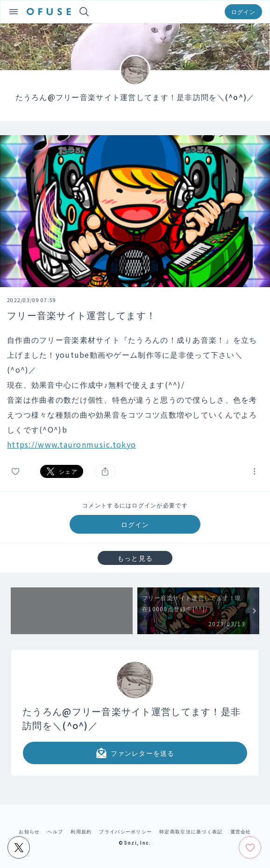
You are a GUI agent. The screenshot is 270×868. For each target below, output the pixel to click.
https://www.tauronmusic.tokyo (71, 444)
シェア (62, 471)
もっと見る (135, 558)
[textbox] (135, 392)
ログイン (243, 11)
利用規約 (81, 831)
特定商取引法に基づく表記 (191, 831)
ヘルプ (55, 831)
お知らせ (29, 831)
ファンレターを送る (135, 753)
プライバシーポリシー (125, 831)
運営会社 (241, 831)
